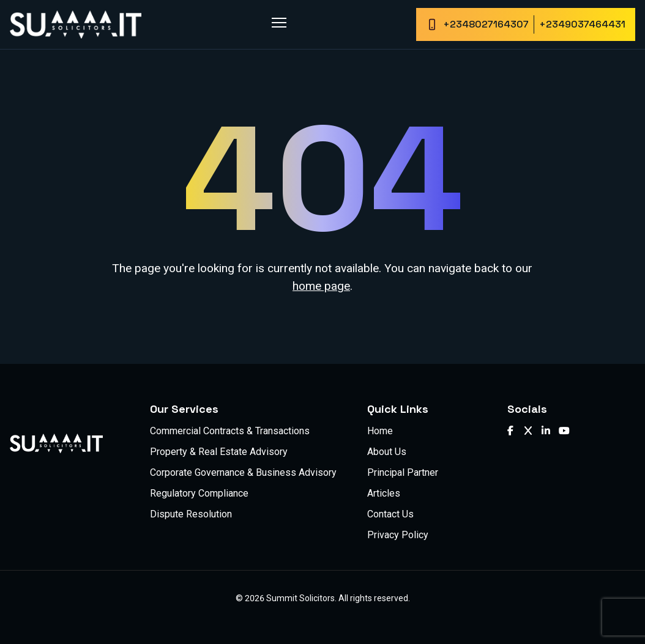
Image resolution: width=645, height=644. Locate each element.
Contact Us (390, 514)
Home (380, 431)
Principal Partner (403, 472)
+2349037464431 (582, 24)
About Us (387, 452)
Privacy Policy (398, 535)
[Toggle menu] (279, 23)
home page (321, 286)
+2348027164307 (486, 24)
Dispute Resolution (191, 514)
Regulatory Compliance (199, 493)
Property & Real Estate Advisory (219, 452)
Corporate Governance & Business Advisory (243, 472)
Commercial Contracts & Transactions (230, 431)
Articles (384, 493)
